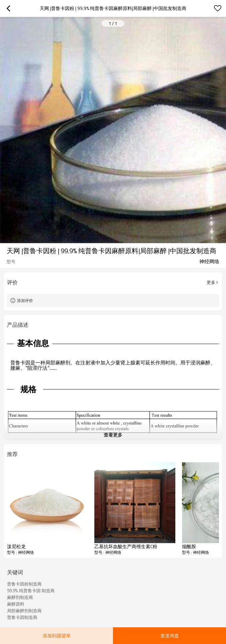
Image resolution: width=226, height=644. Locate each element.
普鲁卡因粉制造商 (24, 584)
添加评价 (25, 300)
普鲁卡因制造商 (22, 617)
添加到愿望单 (57, 635)
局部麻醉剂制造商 (24, 611)
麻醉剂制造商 (20, 597)
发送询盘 (170, 635)
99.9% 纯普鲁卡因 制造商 (31, 591)
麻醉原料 (16, 604)
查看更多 (113, 435)
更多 (211, 282)
